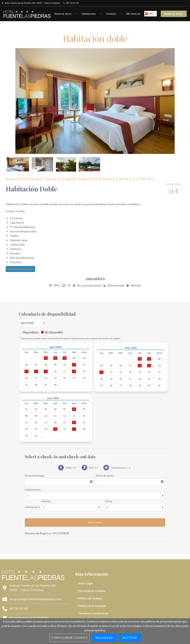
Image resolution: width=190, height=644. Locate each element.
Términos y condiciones (93, 614)
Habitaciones (89, 14)
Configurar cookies (70, 638)
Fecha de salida (105, 476)
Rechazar (104, 638)
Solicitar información (20, 269)
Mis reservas (133, 14)
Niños (109, 501)
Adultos (46, 501)
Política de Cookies (90, 599)
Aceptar (130, 638)
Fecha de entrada (35, 476)
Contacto (111, 14)
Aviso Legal (85, 584)
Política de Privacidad (92, 606)
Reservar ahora (63, 14)
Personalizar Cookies (92, 591)
